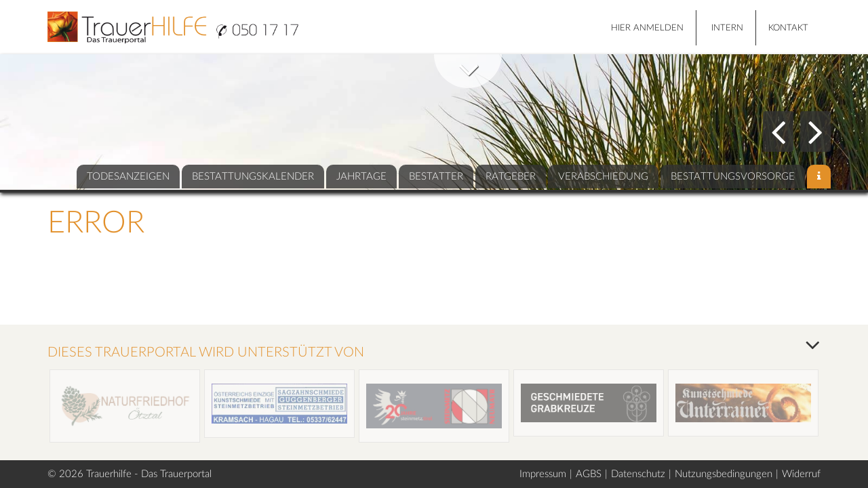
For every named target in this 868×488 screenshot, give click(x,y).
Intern (727, 28)
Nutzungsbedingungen (724, 474)
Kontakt (788, 28)
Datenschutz (638, 474)
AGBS (589, 474)
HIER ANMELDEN (647, 28)
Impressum (543, 474)
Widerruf (801, 474)
